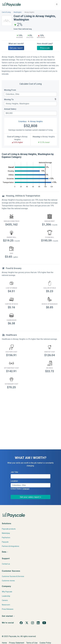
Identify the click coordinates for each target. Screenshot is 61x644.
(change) (26, 489)
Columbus (22, 121)
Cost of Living (6, 12)
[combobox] (30, 94)
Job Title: (14, 472)
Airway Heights (36, 121)
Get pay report (16, 48)
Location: (14, 481)
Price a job (45, 48)
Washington (18, 12)
